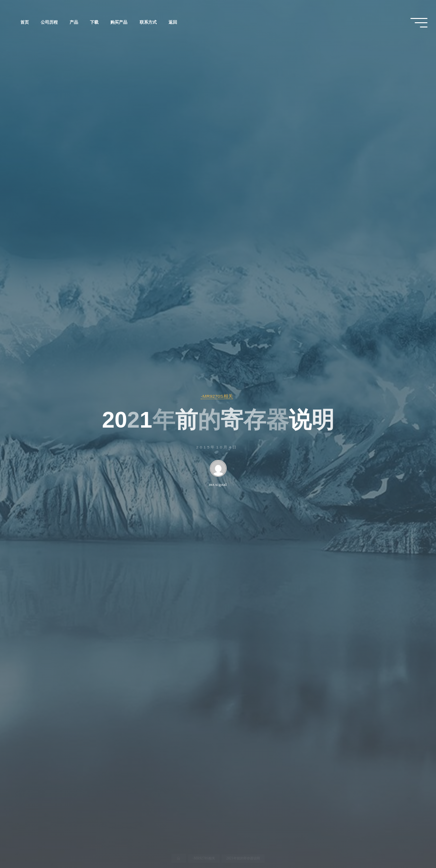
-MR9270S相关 (217, 396)
